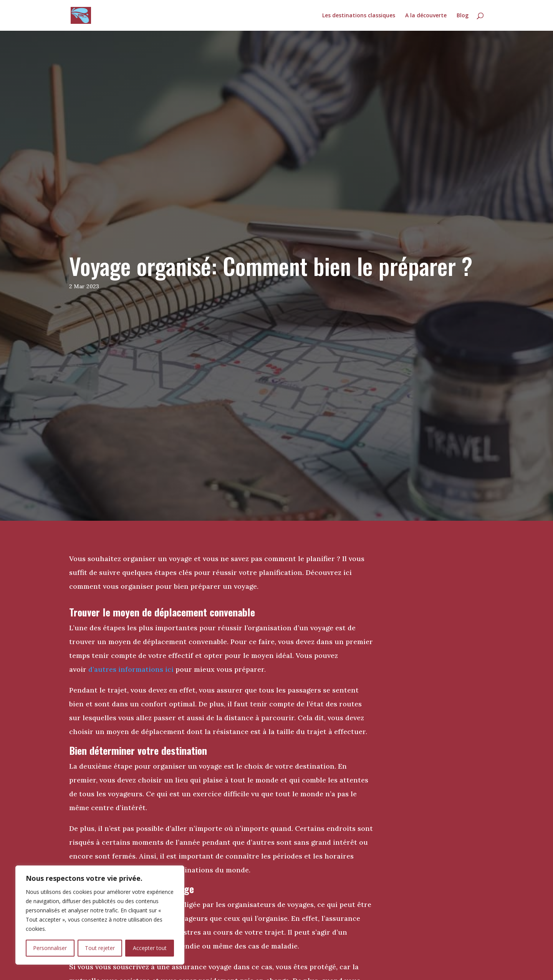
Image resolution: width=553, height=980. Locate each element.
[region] (100, 915)
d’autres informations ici (131, 669)
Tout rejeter (100, 948)
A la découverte (426, 16)
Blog (463, 16)
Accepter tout (150, 948)
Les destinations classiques (359, 16)
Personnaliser (50, 948)
